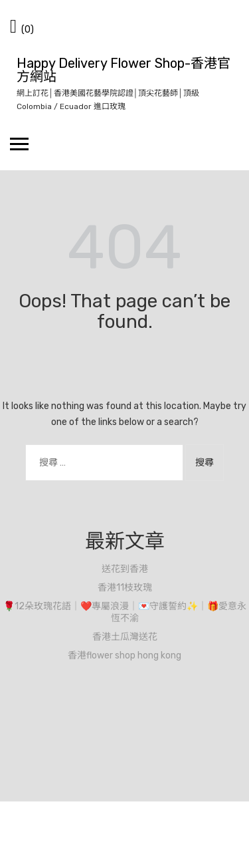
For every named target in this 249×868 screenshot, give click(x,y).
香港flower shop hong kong (124, 655)
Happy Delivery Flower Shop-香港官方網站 (124, 70)
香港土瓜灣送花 (125, 637)
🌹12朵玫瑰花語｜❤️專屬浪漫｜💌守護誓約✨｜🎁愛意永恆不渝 (125, 612)
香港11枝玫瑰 (125, 588)
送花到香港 (125, 569)
